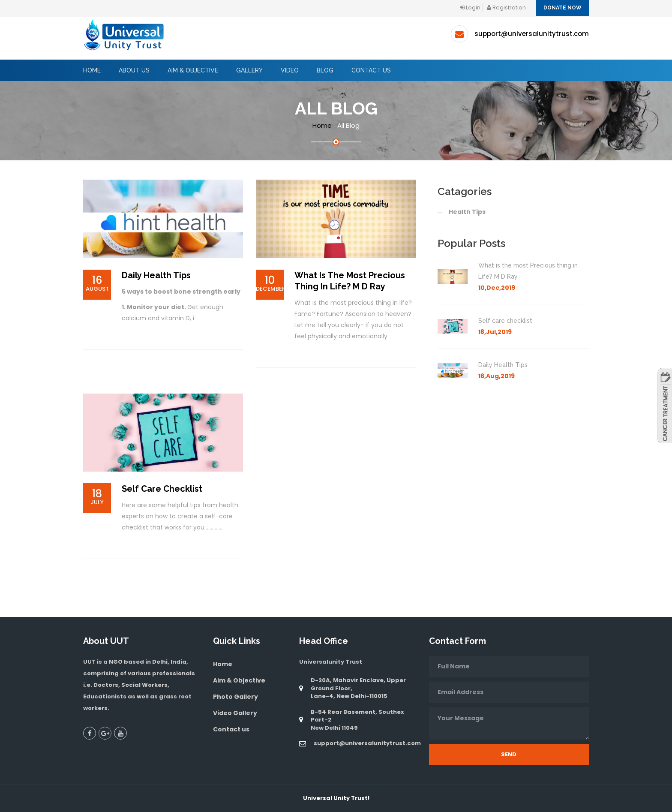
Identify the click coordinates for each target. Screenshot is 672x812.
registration (506, 8)
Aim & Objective (239, 680)
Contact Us (371, 70)
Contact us (231, 729)
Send (509, 754)
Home (92, 70)
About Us (134, 70)
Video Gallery (235, 713)
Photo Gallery (235, 697)
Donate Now (562, 8)
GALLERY (249, 70)
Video (290, 70)
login (470, 8)
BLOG (325, 70)
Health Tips (467, 212)
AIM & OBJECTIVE (193, 70)
